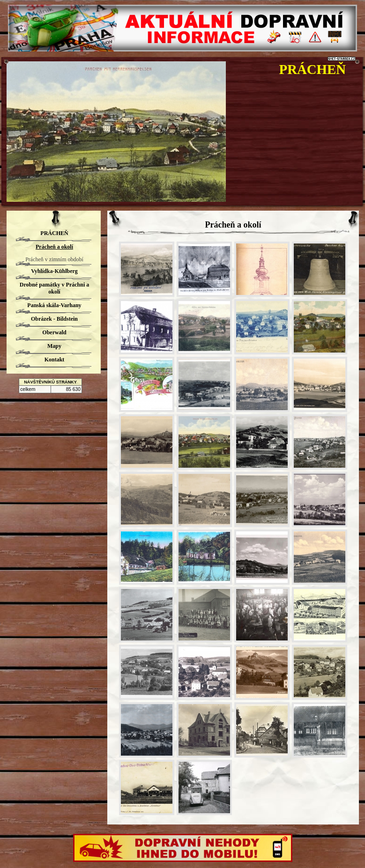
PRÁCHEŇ (313, 69)
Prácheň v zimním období (54, 259)
